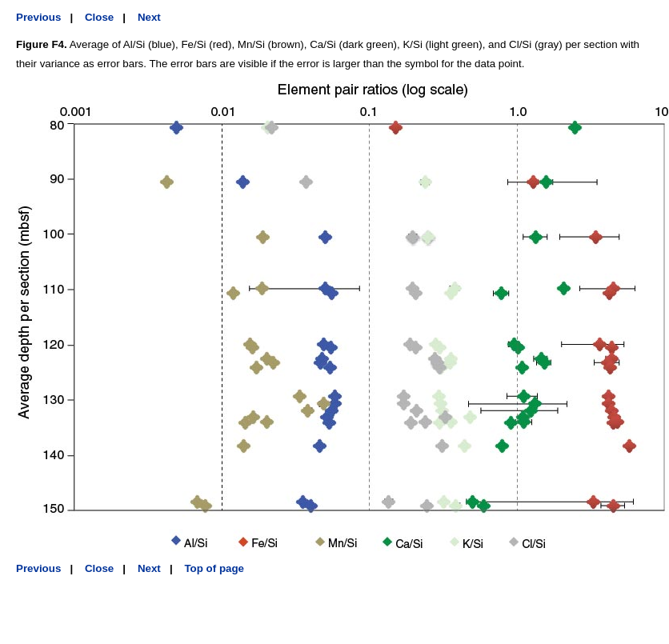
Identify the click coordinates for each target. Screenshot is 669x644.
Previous (38, 17)
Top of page (214, 568)
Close (99, 17)
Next (149, 17)
